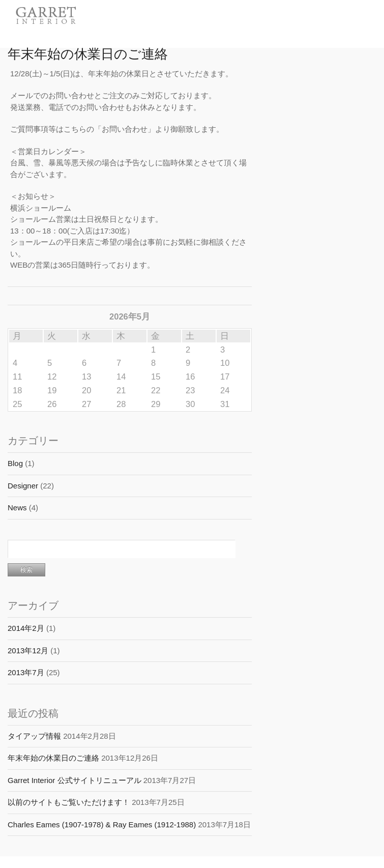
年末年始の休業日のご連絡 (88, 53)
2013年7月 (26, 672)
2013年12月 (28, 650)
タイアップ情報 (34, 736)
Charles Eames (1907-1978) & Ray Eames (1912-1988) (102, 824)
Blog (15, 463)
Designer (23, 486)
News (17, 508)
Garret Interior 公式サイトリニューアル (75, 780)
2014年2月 (26, 628)
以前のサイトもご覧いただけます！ (69, 802)
